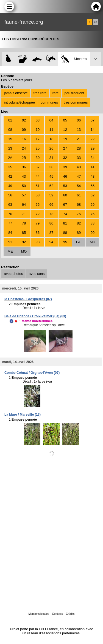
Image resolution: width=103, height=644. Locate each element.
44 (38, 176)
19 (65, 139)
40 (79, 167)
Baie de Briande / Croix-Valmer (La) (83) (35, 316)
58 (38, 195)
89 (79, 233)
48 (93, 176)
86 (38, 233)
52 (51, 186)
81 (65, 223)
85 (24, 233)
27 (65, 148)
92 (24, 242)
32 (65, 158)
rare (56, 93)
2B (24, 158)
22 (93, 139)
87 (51, 233)
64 (24, 205)
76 (93, 214)
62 (93, 195)
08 (10, 130)
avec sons (37, 274)
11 (51, 130)
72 (38, 214)
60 (65, 195)
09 (24, 130)
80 (51, 223)
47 (79, 176)
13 (79, 130)
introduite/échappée (20, 102)
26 (51, 148)
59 (51, 195)
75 (79, 214)
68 (79, 205)
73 (51, 214)
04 (51, 120)
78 (24, 223)
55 (93, 186)
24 (24, 148)
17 (38, 139)
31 (51, 158)
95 (65, 242)
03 (38, 120)
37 (38, 167)
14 (93, 130)
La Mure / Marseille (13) (23, 415)
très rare (40, 93)
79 (38, 223)
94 (51, 242)
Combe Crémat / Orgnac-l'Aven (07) (32, 373)
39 (65, 167)
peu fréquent (74, 93)
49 (10, 186)
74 (65, 214)
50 (24, 186)
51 (38, 186)
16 (24, 139)
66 (51, 205)
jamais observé (16, 93)
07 (93, 120)
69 (93, 205)
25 (38, 148)
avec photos (14, 274)
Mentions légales (39, 614)
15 (10, 139)
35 (10, 167)
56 (10, 195)
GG (79, 242)
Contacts (57, 614)
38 (51, 167)
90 (93, 233)
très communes (76, 102)
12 (65, 130)
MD (93, 242)
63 (10, 205)
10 (38, 130)
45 (51, 176)
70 (10, 214)
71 (24, 214)
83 (93, 223)
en (96, 22)
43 (24, 176)
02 (24, 120)
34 (93, 158)
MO (24, 251)
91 (10, 242)
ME (10, 251)
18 (51, 139)
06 (79, 120)
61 (79, 195)
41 (93, 167)
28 (79, 148)
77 (10, 223)
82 (79, 223)
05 (65, 120)
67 (65, 205)
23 (10, 148)
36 (24, 167)
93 (38, 242)
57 (24, 195)
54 (79, 186)
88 (65, 233)
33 (79, 158)
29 (93, 148)
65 (38, 205)
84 (10, 233)
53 (65, 186)
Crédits (70, 614)
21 (79, 139)
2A (10, 158)
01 (10, 120)
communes (49, 102)
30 (38, 158)
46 (65, 176)
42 (10, 176)
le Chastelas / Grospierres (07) (28, 299)
